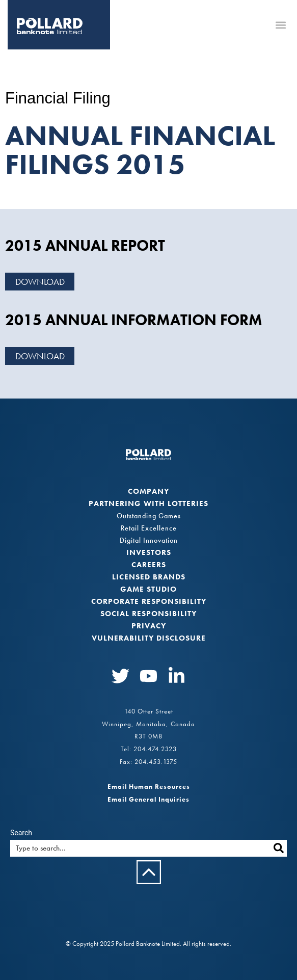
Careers (149, 565)
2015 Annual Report (85, 246)
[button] (280, 25)
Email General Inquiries (148, 799)
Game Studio (148, 589)
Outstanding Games (149, 516)
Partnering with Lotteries (148, 504)
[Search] (278, 848)
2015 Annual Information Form (134, 320)
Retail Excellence (149, 528)
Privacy (149, 626)
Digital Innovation (149, 540)
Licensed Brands (149, 577)
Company (148, 491)
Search (21, 833)
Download (40, 282)
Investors (149, 552)
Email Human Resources (149, 787)
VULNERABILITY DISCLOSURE (149, 638)
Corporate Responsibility (149, 601)
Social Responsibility (148, 614)
